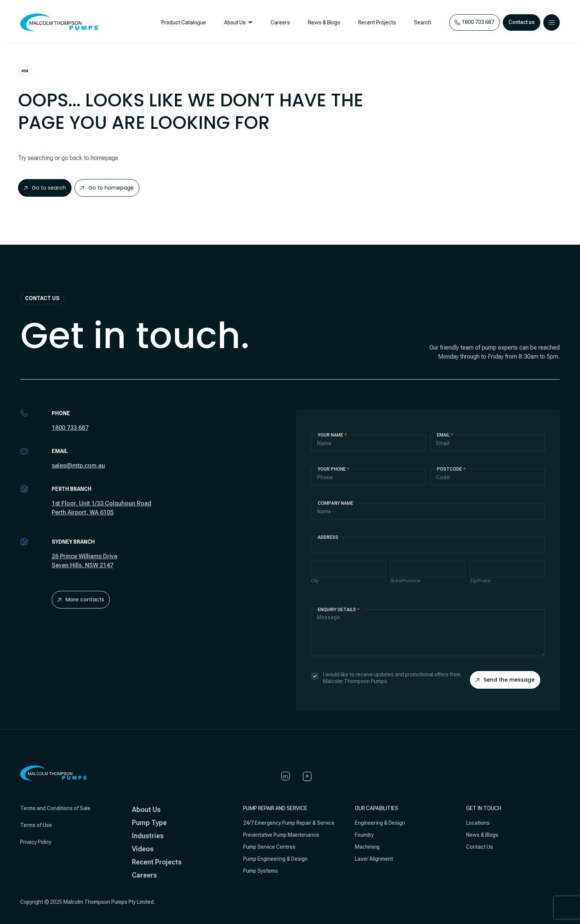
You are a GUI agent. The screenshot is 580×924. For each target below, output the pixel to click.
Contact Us (480, 847)
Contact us (522, 22)
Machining (367, 847)
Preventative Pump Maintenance (281, 835)
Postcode (451, 469)
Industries (148, 836)
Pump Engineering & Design (275, 859)
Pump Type (149, 823)
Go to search (45, 188)
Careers (278, 22)
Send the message (505, 680)
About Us (233, 22)
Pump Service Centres (269, 847)
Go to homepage (107, 188)
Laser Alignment (374, 859)
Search (421, 22)
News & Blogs (322, 22)
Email (445, 435)
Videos (143, 849)
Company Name (336, 503)
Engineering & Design (380, 823)
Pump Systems (261, 871)
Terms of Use (36, 825)
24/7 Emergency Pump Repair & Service (289, 823)
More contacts (81, 600)
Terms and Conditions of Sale (55, 808)
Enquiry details (339, 610)
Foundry (364, 835)
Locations (478, 823)
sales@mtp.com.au (78, 466)
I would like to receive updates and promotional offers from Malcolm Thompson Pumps (386, 678)
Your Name (332, 435)
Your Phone (334, 469)
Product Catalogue (182, 22)
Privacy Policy (36, 842)
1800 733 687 (70, 428)
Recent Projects (375, 22)
